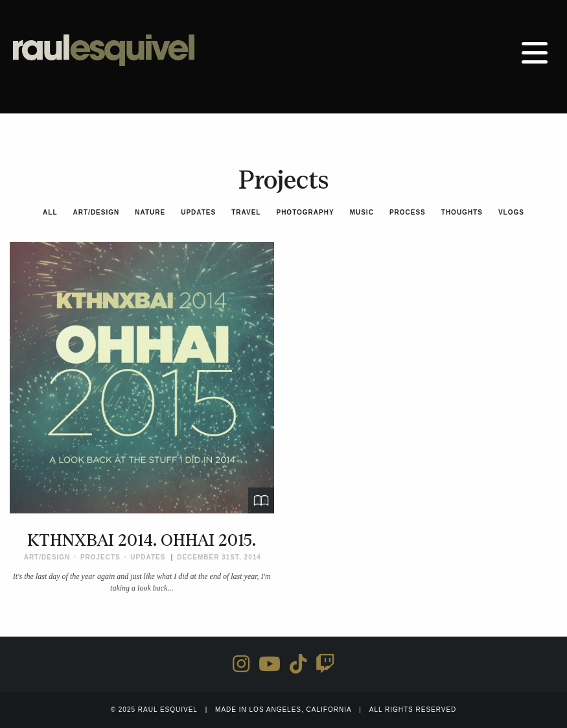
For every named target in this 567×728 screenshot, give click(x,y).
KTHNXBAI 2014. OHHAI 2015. (142, 541)
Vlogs (511, 212)
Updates (198, 212)
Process (408, 212)
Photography (305, 212)
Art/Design (97, 212)
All (50, 212)
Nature (150, 212)
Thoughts (462, 212)
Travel (246, 212)
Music (362, 212)
